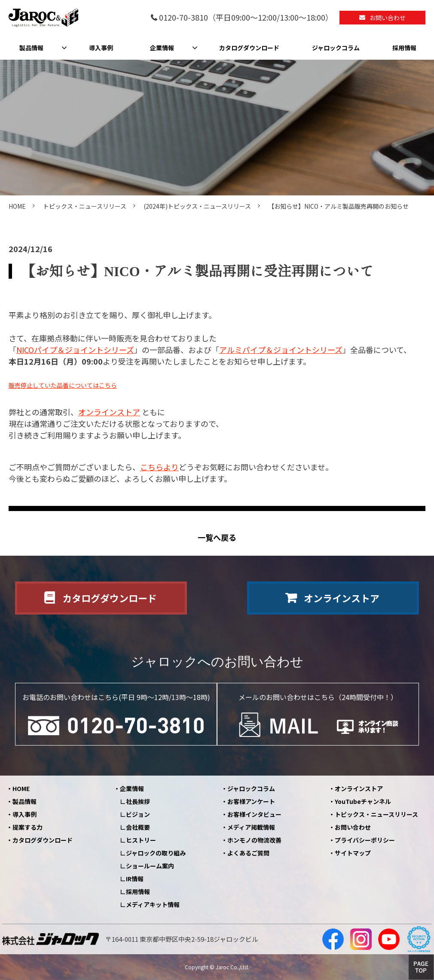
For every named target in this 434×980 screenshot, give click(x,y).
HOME (17, 206)
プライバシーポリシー (365, 840)
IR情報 (135, 879)
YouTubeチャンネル (363, 801)
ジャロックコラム (336, 48)
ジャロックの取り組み (156, 853)
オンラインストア (109, 412)
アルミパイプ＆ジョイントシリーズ (281, 350)
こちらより (159, 467)
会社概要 (138, 827)
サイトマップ (353, 853)
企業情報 (162, 48)
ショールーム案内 (150, 866)
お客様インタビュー (254, 814)
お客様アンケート (251, 801)
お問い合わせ (388, 18)
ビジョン (138, 814)
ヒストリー (141, 840)
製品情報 (31, 48)
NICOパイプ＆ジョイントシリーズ (75, 350)
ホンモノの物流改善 (254, 840)
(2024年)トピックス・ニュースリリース (197, 206)
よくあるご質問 (248, 853)
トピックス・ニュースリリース (85, 206)
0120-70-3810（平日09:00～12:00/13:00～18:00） (246, 18)
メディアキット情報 (153, 904)
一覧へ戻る (217, 537)
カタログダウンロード (249, 48)
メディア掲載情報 (251, 827)
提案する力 (28, 827)
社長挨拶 (138, 801)
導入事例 (101, 48)
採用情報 (404, 48)
